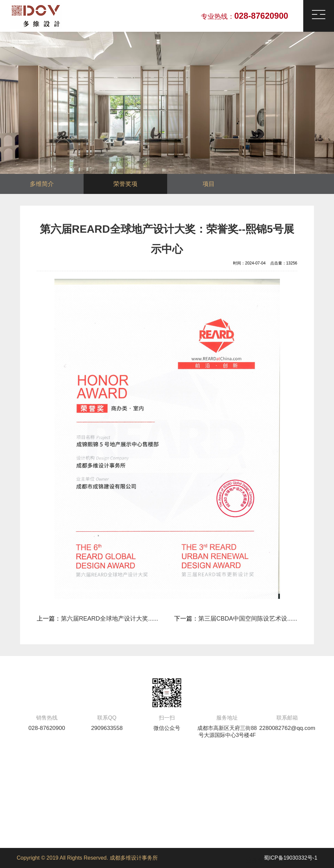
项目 (209, 184)
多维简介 (42, 184)
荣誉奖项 (125, 184)
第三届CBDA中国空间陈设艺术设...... (248, 619)
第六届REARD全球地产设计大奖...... (109, 619)
